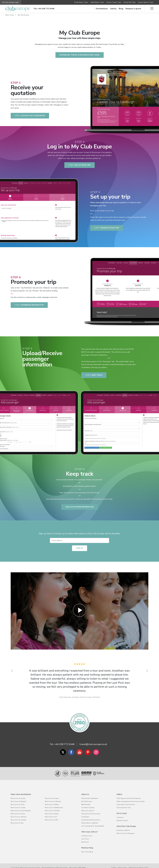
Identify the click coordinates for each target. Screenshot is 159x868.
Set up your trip (79, 165)
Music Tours (10, 15)
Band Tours (85, 842)
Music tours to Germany (19, 817)
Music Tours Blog (87, 852)
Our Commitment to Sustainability (93, 826)
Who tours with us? (88, 811)
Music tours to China (18, 804)
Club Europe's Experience (90, 798)
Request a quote (133, 9)
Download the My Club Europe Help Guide (80, 55)
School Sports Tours (146, 2)
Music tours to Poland (52, 811)
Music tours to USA (51, 820)
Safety (113, 9)
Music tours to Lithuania (53, 801)
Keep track (94, 375)
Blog (121, 9)
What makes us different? (90, 823)
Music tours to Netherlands (54, 808)
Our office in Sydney (88, 808)
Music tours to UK (51, 817)
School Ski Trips (130, 2)
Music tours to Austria (18, 798)
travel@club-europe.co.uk (93, 744)
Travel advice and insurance (126, 804)
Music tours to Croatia (18, 808)
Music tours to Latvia (52, 798)
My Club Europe (23, 15)
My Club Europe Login (11, 2)
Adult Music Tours (97, 2)
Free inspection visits (124, 808)
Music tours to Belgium (18, 801)
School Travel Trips (114, 2)
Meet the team (86, 804)
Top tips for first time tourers (91, 814)
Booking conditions (123, 830)
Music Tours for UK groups (126, 833)
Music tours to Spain (52, 814)
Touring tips (85, 817)
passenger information (29, 305)
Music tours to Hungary (18, 820)
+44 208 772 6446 (64, 744)
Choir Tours (85, 839)
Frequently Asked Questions (91, 820)
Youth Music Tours (81, 2)
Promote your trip (107, 228)
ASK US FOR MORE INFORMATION (80, 507)
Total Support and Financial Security (129, 798)
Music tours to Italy (17, 823)
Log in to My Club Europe (30, 116)
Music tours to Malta (52, 804)
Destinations (100, 9)
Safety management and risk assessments (131, 801)
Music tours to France (18, 814)
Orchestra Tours (87, 836)
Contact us (120, 817)
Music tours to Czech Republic (21, 811)
